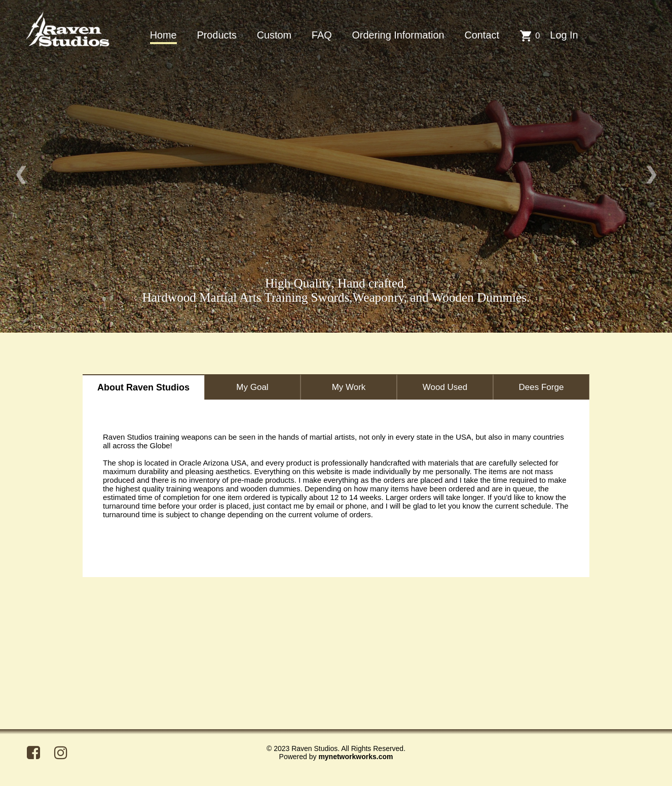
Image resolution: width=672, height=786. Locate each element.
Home (163, 35)
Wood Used (445, 387)
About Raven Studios (143, 387)
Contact (482, 35)
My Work (349, 387)
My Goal (252, 387)
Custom (274, 35)
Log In (564, 35)
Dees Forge (542, 387)
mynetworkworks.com (356, 757)
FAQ (322, 35)
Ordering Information (398, 35)
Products (216, 35)
